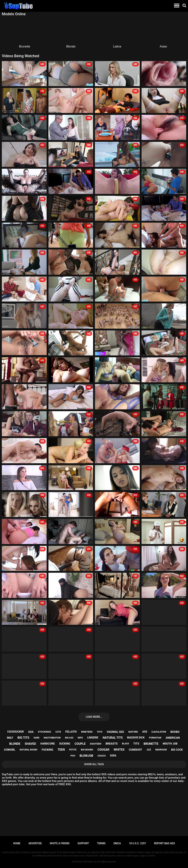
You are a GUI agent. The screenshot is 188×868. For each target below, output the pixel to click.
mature (133, 732)
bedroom (161, 750)
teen (61, 750)
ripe (80, 738)
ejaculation (159, 732)
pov (73, 756)
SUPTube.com (90, 862)
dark (36, 738)
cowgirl (10, 750)
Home (17, 843)
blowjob (86, 756)
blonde (15, 744)
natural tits (113, 738)
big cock (177, 750)
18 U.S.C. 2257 (137, 843)
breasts (112, 744)
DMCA (117, 843)
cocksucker (15, 732)
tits (136, 744)
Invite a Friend (60, 843)
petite (73, 750)
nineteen (87, 732)
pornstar (155, 738)
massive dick (136, 738)
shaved (30, 744)
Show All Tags (94, 764)
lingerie (93, 738)
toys (100, 732)
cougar (103, 750)
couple (80, 744)
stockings (45, 732)
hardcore (48, 744)
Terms (101, 843)
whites (119, 750)
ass (145, 732)
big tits (23, 738)
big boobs (87, 750)
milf (10, 738)
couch (102, 756)
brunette (151, 744)
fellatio (71, 732)
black (126, 744)
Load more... (94, 717)
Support (83, 843)
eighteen (96, 744)
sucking (65, 744)
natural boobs (29, 750)
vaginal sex (115, 732)
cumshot (135, 750)
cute (58, 732)
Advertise (35, 843)
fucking (47, 750)
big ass (69, 738)
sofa (113, 756)
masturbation (52, 738)
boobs (175, 732)
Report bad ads (164, 843)
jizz (149, 750)
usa (31, 732)
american (173, 738)
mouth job (170, 744)
